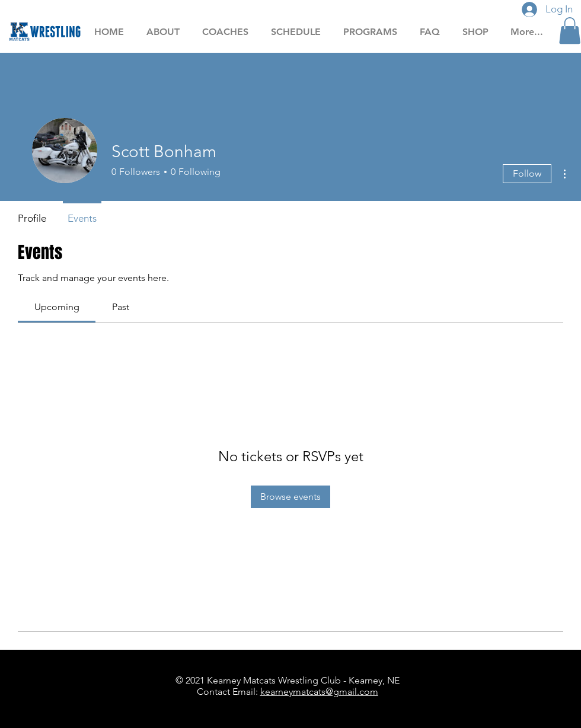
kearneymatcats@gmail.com (319, 692)
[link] (57, 307)
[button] (570, 31)
